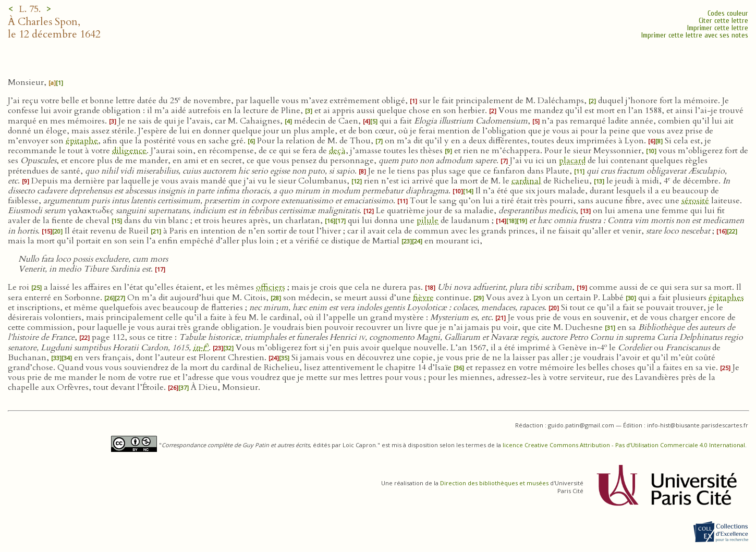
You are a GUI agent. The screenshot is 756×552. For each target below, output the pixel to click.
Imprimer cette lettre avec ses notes (695, 35)
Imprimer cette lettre (718, 28)
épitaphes (726, 298)
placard (572, 161)
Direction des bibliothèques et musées (494, 483)
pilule (428, 220)
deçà (337, 151)
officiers (271, 287)
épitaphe (82, 141)
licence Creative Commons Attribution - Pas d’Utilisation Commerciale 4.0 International (624, 445)
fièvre (423, 298)
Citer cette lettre (723, 21)
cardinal (526, 181)
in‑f (201, 348)
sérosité (695, 201)
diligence (129, 151)
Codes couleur (728, 13)
